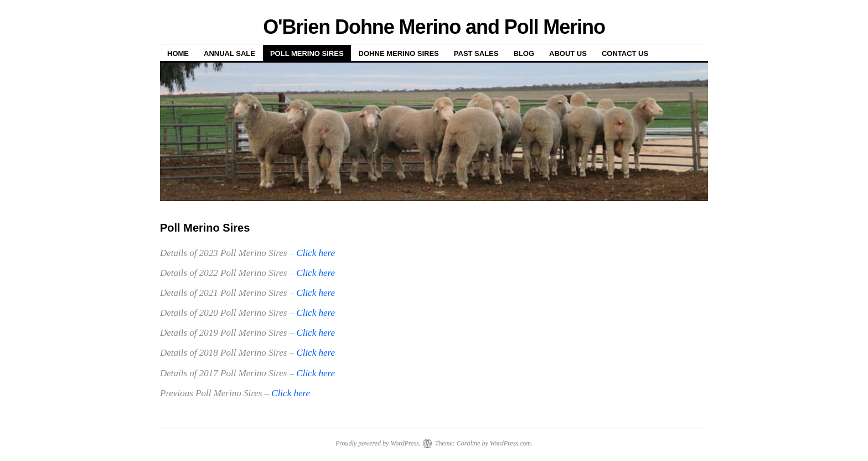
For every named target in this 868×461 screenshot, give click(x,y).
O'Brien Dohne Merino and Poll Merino (434, 27)
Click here (316, 253)
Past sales (476, 53)
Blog (524, 53)
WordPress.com (510, 443)
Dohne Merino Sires (399, 53)
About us (568, 53)
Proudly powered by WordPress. (378, 443)
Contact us (625, 53)
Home (178, 53)
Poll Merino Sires (307, 53)
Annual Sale (229, 53)
